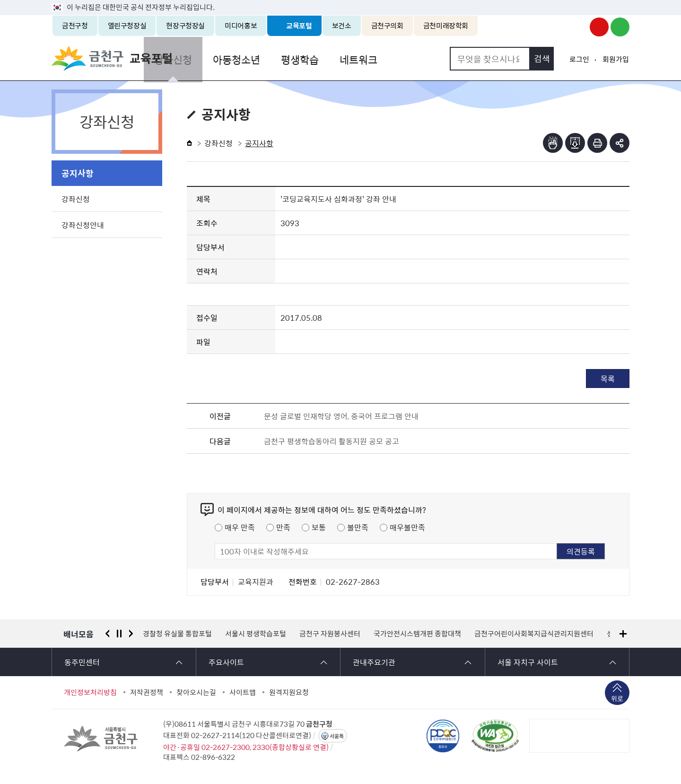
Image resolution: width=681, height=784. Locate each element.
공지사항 (78, 173)
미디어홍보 (241, 26)
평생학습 (341, 58)
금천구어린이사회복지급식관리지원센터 (534, 634)
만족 (283, 527)
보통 (319, 527)
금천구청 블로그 (620, 27)
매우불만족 (407, 527)
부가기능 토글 (620, 143)
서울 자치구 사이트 (528, 662)
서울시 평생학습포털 (256, 634)
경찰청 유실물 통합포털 (177, 634)
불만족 (358, 527)
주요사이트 (226, 662)
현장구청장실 (185, 26)
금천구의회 (387, 26)
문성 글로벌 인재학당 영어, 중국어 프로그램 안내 (341, 416)
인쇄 (597, 143)
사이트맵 (243, 692)
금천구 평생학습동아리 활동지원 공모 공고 (332, 441)
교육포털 (299, 26)
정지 (119, 634)
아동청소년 (279, 58)
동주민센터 (82, 662)
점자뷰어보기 (553, 143)
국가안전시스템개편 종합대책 (417, 634)
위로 (617, 699)
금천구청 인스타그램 (578, 27)
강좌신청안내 (83, 225)
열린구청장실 (127, 26)
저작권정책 (147, 692)
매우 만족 (240, 527)
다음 (131, 634)
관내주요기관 (374, 662)
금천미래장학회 (446, 26)
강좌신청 (218, 58)
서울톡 (337, 736)
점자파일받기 (575, 143)
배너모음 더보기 (623, 634)
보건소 (342, 26)
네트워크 (398, 58)
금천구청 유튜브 (599, 27)
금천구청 (75, 26)
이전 (107, 634)
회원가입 (616, 59)
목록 (608, 379)
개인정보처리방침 (90, 692)
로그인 (579, 59)
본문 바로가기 (340, 0)
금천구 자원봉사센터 (330, 634)
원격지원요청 (289, 692)
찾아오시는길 (196, 692)
